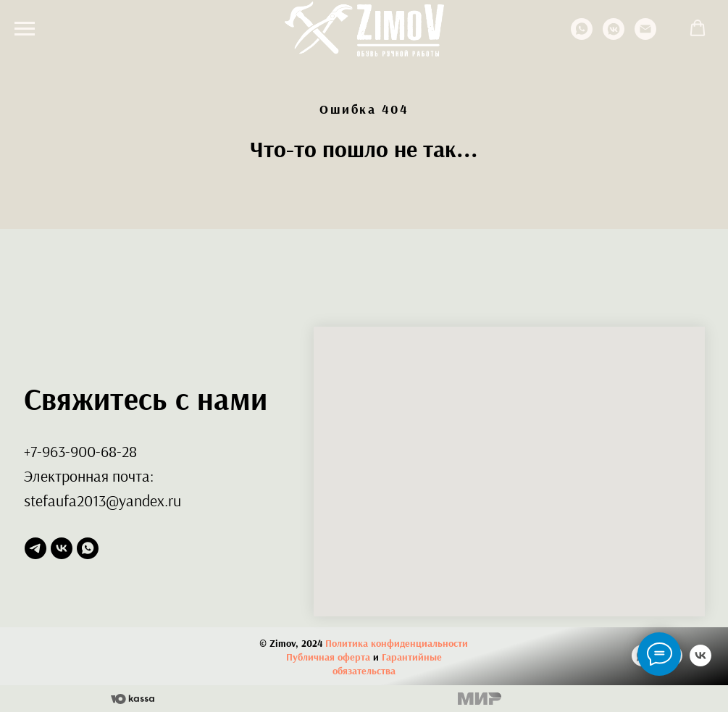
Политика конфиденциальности (397, 643)
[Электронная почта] (645, 36)
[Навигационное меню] (25, 29)
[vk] (62, 548)
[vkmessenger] (614, 36)
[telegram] (35, 548)
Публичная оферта (328, 657)
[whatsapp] (582, 36)
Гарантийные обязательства (387, 664)
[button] (698, 28)
